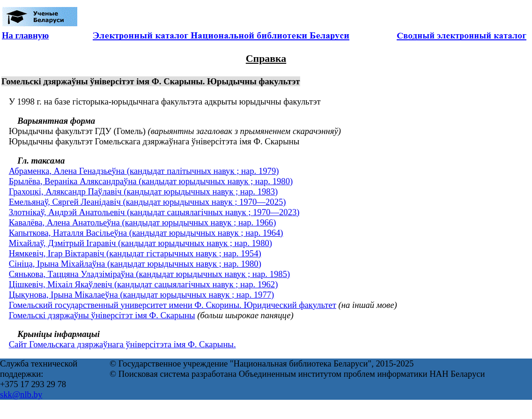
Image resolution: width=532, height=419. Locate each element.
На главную (25, 35)
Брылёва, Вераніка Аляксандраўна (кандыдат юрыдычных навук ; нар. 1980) (151, 181)
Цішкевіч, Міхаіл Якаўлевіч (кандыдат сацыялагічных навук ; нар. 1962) (144, 284)
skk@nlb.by (21, 394)
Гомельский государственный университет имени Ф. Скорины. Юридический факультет (173, 305)
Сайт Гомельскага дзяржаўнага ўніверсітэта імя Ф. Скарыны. (122, 344)
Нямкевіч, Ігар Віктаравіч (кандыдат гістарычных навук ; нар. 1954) (135, 253)
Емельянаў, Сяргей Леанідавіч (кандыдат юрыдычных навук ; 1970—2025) (148, 202)
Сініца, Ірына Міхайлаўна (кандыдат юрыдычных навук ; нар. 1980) (135, 264)
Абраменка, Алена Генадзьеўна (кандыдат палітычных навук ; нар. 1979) (144, 171)
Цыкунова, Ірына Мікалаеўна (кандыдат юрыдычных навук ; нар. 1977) (142, 295)
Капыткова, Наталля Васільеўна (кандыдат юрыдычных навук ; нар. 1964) (146, 233)
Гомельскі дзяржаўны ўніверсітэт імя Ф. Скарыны (102, 315)
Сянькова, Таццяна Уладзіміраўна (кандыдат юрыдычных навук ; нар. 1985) (150, 274)
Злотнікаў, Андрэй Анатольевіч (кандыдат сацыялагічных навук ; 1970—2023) (154, 212)
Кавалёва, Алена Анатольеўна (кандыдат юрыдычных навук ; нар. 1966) (143, 222)
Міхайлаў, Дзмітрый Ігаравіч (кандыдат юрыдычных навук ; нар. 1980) (140, 243)
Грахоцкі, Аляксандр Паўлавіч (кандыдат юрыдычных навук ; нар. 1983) (144, 191)
